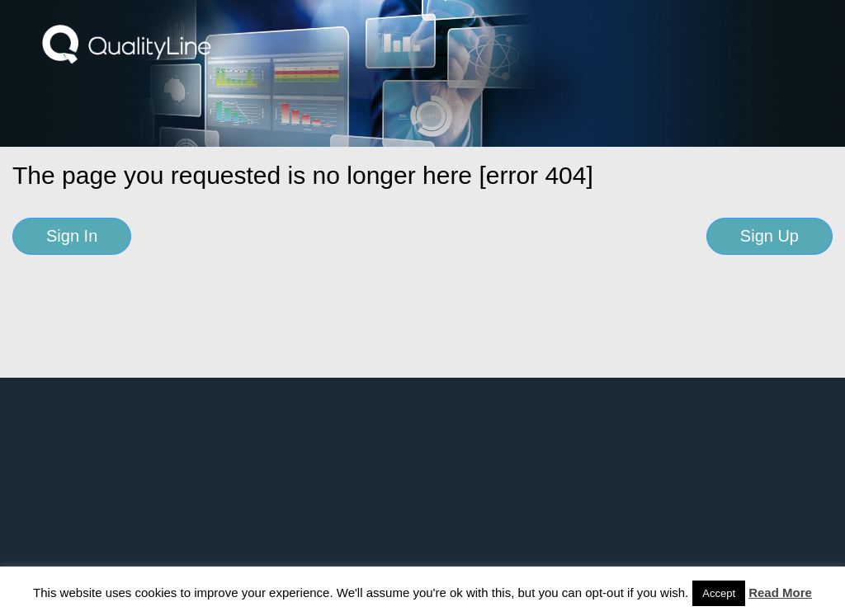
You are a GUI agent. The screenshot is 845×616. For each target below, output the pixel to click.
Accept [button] (719, 593)
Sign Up (769, 236)
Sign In (72, 236)
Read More (780, 592)
